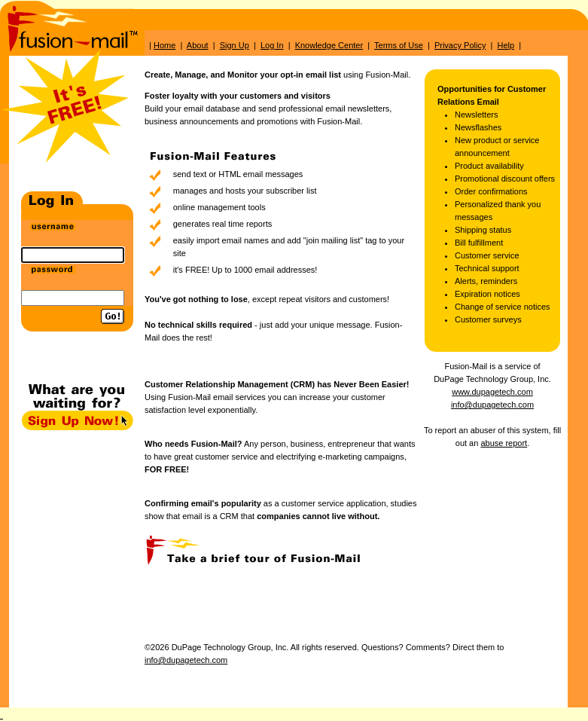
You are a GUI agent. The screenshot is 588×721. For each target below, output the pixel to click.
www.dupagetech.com (492, 392)
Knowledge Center (329, 45)
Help (506, 45)
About (198, 45)
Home (165, 45)
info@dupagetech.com (492, 405)
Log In (272, 45)
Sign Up (235, 45)
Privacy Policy (460, 45)
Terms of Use (399, 45)
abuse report (504, 443)
